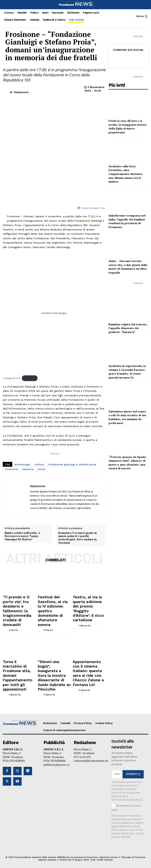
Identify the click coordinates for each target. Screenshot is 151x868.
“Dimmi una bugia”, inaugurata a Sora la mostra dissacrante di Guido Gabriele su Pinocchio (52, 680)
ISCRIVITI (133, 770)
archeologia (23, 418)
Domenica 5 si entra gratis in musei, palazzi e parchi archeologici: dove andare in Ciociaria (77, 569)
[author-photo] (14, 644)
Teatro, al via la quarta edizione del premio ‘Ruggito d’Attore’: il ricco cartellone (89, 632)
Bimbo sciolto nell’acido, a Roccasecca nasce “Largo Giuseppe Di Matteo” (22, 568)
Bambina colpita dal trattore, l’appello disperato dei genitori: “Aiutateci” (128, 328)
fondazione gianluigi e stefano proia (72, 418)
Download (30, 331)
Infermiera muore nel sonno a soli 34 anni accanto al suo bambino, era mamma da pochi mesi (127, 417)
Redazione (21, 92)
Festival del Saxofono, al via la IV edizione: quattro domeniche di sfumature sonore (53, 632)
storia (41, 423)
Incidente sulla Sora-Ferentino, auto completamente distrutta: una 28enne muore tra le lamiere (126, 174)
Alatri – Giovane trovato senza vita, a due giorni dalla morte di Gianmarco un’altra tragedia (128, 267)
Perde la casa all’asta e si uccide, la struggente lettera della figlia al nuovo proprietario (128, 126)
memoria (28, 423)
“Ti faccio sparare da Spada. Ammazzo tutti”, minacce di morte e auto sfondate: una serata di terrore (128, 463)
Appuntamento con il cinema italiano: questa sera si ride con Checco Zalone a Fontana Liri (88, 679)
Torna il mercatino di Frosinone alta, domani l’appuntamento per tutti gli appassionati (18, 679)
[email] (117, 770)
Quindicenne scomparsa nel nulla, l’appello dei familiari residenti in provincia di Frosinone (127, 221)
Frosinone (11, 423)
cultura (39, 418)
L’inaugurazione (12, 331)
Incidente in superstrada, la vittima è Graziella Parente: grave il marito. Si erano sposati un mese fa (127, 372)
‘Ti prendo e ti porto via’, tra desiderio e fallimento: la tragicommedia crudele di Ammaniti (18, 634)
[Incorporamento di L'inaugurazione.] (54, 266)
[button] (142, 16)
